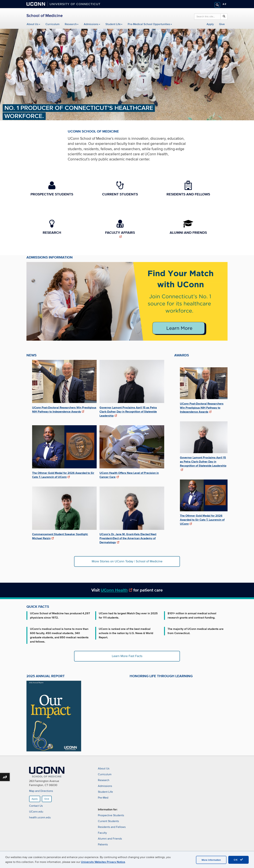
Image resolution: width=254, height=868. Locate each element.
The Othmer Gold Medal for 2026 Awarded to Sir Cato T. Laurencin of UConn (63, 475)
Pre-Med (103, 798)
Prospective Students (111, 815)
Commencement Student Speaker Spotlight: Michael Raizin (60, 536)
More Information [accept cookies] (211, 860)
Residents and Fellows (112, 827)
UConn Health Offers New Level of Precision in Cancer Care (129, 475)
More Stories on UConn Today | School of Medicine (127, 561)
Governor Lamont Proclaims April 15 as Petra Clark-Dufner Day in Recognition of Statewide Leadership (128, 412)
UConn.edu (36, 812)
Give (222, 24)
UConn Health (117, 590)
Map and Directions (41, 791)
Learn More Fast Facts (127, 656)
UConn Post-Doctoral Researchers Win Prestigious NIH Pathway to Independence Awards (64, 410)
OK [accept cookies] (238, 860)
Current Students (108, 821)
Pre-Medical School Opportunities (150, 24)
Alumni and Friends (110, 839)
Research (72, 24)
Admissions (92, 24)
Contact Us (36, 806)
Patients (103, 845)
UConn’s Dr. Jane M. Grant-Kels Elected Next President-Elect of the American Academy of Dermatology (128, 538)
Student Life (114, 24)
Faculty (102, 833)
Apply (210, 24)
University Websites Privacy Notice (103, 862)
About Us (33, 24)
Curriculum (52, 24)
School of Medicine (45, 16)
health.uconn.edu (40, 818)
